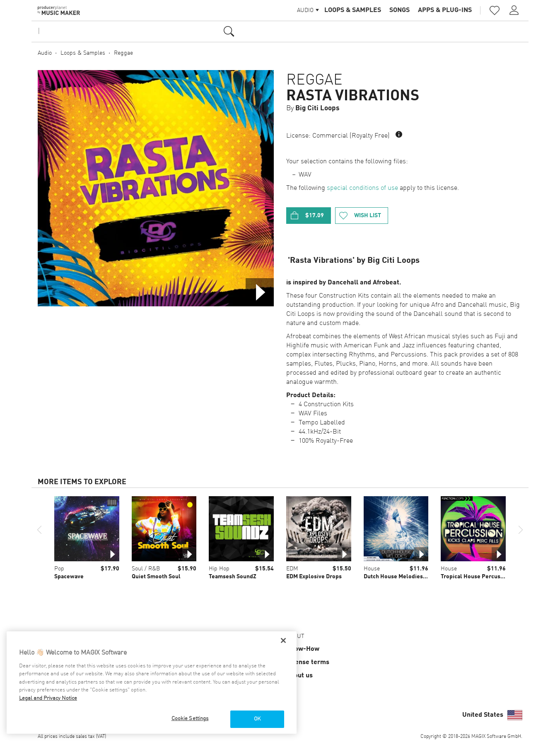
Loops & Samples (353, 10)
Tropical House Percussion (476, 577)
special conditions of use (362, 188)
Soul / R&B (146, 569)
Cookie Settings (190, 719)
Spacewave (69, 577)
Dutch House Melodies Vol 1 (400, 577)
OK (257, 719)
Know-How (303, 649)
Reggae (123, 53)
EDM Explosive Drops (314, 577)
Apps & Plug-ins (445, 10)
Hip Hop (219, 569)
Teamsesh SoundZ (233, 577)
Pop (59, 569)
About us (299, 676)
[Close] (283, 640)
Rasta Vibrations (353, 96)
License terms (308, 662)
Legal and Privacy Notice (48, 698)
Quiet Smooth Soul (156, 577)
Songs (399, 10)
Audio (45, 53)
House (372, 569)
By (313, 108)
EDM (292, 569)
